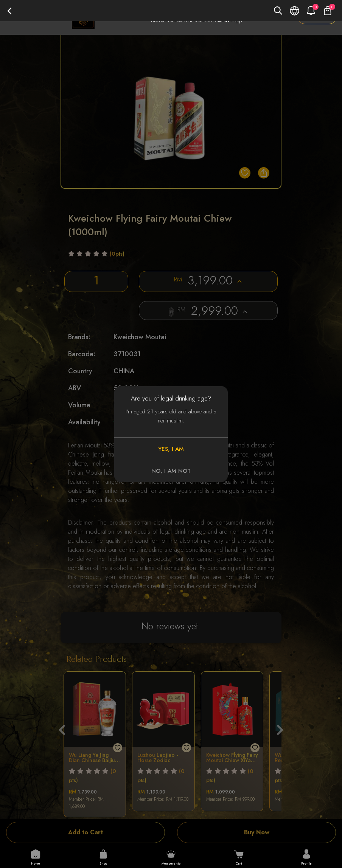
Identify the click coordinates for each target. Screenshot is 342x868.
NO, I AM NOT (171, 471)
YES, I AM (171, 449)
